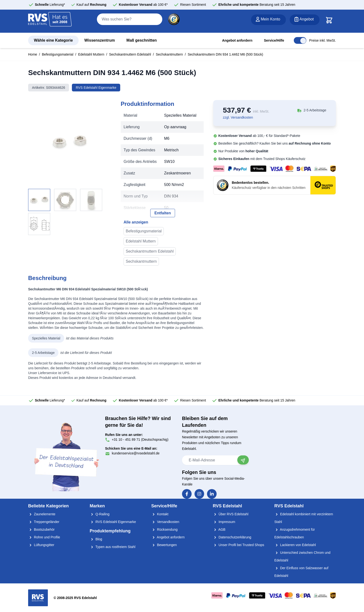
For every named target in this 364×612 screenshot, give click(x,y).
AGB (219, 529)
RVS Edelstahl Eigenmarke (96, 88)
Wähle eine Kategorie (53, 40)
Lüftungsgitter (41, 545)
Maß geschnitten (142, 40)
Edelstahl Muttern (91, 54)
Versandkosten (165, 522)
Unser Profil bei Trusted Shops (238, 545)
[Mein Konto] (268, 20)
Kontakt (160, 514)
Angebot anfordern (237, 40)
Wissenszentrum (100, 40)
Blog (96, 539)
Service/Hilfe (274, 40)
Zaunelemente (42, 514)
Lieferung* (50, 5)
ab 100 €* (143, 5)
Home (33, 54)
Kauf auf (91, 5)
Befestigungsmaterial (58, 54)
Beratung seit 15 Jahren (257, 5)
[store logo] (50, 21)
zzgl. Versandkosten (238, 117)
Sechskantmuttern (169, 54)
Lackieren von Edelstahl (295, 545)
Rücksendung (164, 529)
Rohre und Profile (44, 537)
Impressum (224, 522)
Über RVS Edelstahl (231, 514)
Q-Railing (100, 514)
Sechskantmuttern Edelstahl (130, 54)
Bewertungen (164, 545)
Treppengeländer (44, 522)
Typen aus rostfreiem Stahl (113, 547)
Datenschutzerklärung (232, 537)
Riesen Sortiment (193, 5)
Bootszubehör (41, 529)
